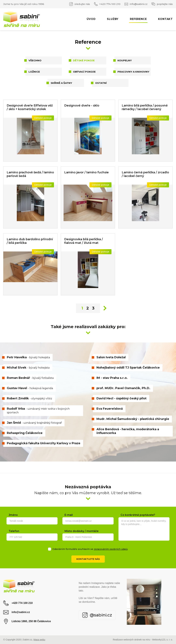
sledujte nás (80, 4)
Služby (113, 19)
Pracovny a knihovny (133, 72)
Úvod (91, 19)
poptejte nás (162, 4)
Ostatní (101, 83)
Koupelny (125, 60)
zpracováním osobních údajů (111, 549)
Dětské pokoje (84, 60)
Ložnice (34, 72)
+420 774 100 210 (107, 4)
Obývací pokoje (84, 72)
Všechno (35, 60)
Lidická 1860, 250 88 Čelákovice (27, 621)
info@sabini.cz (136, 4)
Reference (138, 19)
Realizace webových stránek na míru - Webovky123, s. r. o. (143, 640)
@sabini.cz (97, 615)
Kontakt (165, 19)
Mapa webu (39, 640)
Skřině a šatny (61, 83)
